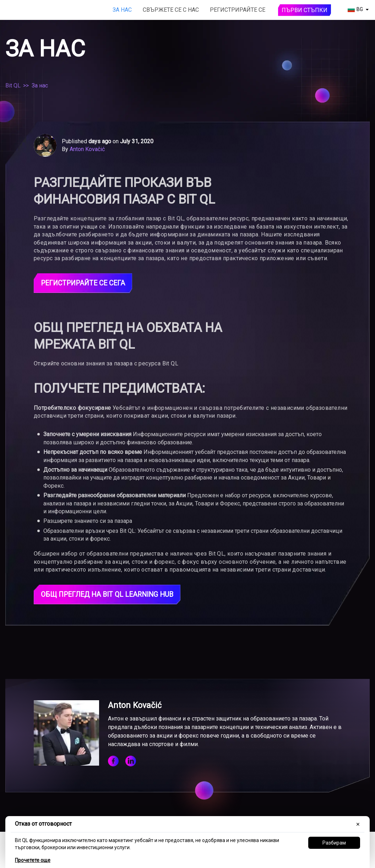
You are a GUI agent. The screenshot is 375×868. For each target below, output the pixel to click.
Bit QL (13, 85)
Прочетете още (33, 860)
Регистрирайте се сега (85, 283)
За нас (122, 10)
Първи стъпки (305, 10)
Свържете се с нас (171, 10)
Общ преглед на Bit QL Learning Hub (110, 595)
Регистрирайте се (238, 10)
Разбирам (334, 843)
